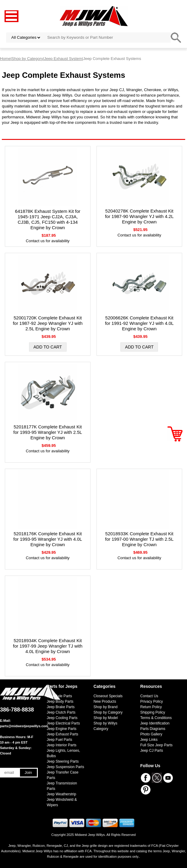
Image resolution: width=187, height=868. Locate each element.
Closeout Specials (108, 696)
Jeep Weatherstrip (62, 794)
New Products (105, 701)
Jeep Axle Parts (59, 696)
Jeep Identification (155, 723)
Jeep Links (149, 740)
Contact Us (149, 696)
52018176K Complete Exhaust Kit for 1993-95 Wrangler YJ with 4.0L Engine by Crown (48, 539)
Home (5, 59)
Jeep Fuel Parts (60, 740)
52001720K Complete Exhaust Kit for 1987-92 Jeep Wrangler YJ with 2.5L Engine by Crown (48, 323)
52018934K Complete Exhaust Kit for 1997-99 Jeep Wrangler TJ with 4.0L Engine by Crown (48, 646)
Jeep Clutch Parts (61, 712)
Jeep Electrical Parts (63, 723)
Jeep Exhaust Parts (63, 734)
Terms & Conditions (156, 718)
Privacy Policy (152, 701)
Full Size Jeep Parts (157, 745)
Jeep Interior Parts (62, 745)
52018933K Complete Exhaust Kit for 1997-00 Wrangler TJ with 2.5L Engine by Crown (139, 539)
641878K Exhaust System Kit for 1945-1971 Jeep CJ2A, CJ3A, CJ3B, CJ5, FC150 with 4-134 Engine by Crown (48, 219)
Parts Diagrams (153, 729)
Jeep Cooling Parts (62, 718)
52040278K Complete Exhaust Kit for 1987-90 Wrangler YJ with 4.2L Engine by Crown (139, 216)
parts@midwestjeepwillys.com (24, 726)
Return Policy (151, 707)
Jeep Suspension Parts (66, 767)
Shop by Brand (105, 707)
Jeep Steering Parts (63, 761)
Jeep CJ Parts (152, 751)
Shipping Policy (153, 712)
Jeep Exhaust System (63, 59)
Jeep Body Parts (60, 701)
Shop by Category (27, 59)
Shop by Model (106, 718)
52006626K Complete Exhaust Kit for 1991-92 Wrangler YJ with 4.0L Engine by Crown (139, 323)
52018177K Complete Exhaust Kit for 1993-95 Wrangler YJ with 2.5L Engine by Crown (48, 432)
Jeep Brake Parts (61, 707)
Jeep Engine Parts (62, 729)
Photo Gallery (151, 734)
